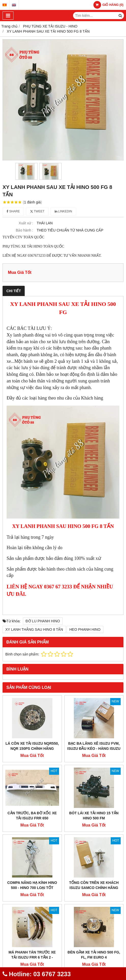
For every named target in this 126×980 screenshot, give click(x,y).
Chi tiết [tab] (14, 291)
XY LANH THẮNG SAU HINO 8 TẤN (34, 629)
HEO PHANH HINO (85, 629)
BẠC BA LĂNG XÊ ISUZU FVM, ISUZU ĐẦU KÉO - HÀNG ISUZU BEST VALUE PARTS (94, 749)
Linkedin (64, 211)
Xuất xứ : (26, 223)
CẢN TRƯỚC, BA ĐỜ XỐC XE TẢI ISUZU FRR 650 (32, 816)
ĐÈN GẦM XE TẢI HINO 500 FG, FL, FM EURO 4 (94, 955)
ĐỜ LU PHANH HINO (43, 621)
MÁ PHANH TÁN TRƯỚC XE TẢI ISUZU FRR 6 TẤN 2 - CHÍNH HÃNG (32, 957)
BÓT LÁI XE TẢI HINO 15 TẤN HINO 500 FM (94, 816)
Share (13, 211)
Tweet (37, 211)
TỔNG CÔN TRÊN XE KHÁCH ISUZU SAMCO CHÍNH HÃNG (94, 885)
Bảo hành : (24, 230)
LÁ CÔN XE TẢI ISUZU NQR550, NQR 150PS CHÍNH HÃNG (32, 746)
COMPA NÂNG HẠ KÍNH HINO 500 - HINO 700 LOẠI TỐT (32, 885)
